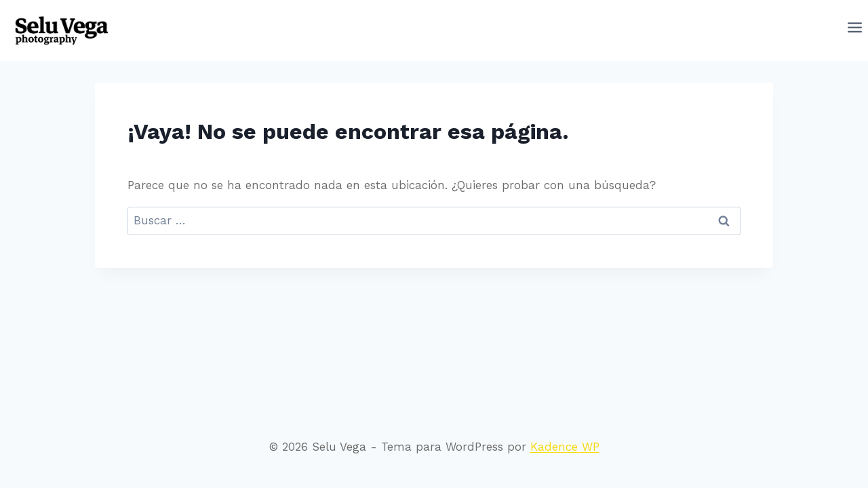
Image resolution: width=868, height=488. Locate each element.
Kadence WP (565, 447)
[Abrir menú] (855, 30)
